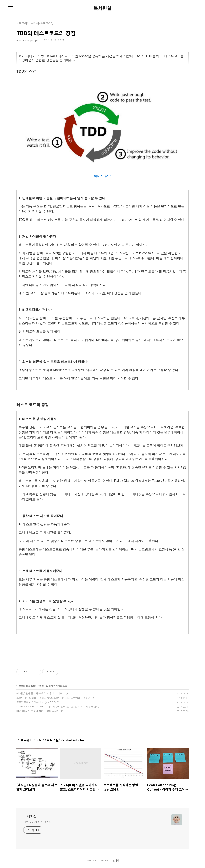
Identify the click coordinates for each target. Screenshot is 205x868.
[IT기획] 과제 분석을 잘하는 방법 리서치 (38, 711)
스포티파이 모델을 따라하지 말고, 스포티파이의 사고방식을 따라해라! (54, 698)
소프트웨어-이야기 (26, 686)
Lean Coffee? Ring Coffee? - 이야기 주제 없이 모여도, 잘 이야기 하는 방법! (57, 707)
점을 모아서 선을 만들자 (37, 822)
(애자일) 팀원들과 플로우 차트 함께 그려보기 (41, 693)
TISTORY (103, 860)
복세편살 (102, 8)
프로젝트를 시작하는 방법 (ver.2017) (36, 702)
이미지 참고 (102, 176)
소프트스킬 (43, 686)
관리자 (116, 860)
